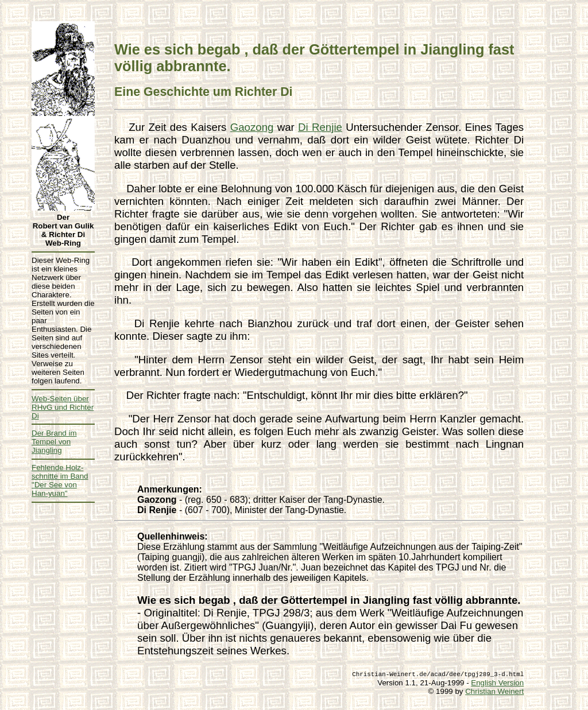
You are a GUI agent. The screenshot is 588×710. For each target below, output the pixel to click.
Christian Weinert (494, 691)
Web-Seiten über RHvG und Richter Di (63, 407)
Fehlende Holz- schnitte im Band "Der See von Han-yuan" (60, 480)
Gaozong (252, 127)
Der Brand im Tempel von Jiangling (54, 442)
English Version (497, 683)
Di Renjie (320, 127)
